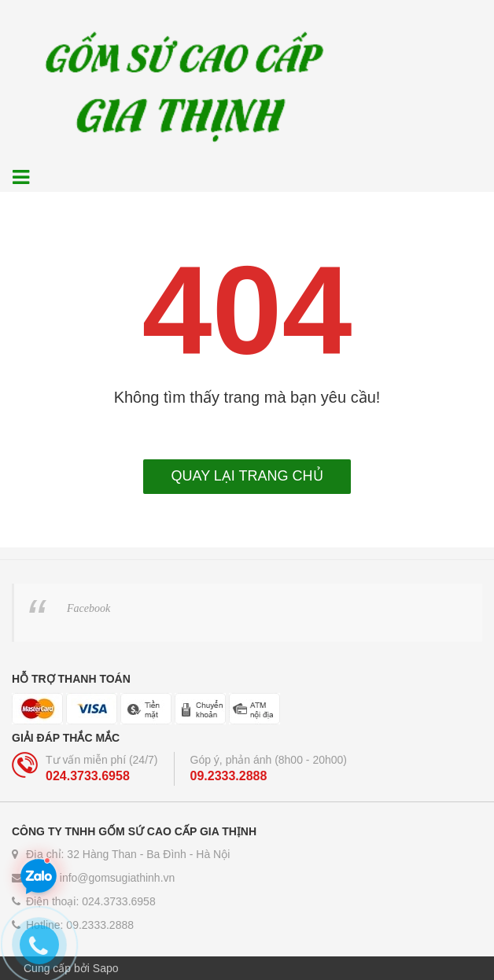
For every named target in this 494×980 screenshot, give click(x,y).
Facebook (88, 608)
